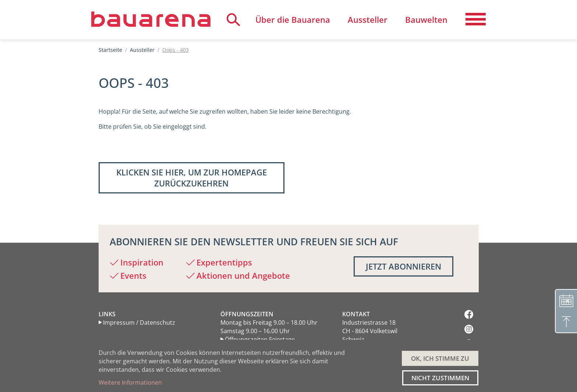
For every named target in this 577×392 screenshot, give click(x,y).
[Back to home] (151, 19)
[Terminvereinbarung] (566, 300)
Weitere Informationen (130, 382)
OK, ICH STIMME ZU (440, 358)
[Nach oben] (566, 322)
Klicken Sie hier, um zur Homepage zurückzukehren (192, 178)
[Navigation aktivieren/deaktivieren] (476, 19)
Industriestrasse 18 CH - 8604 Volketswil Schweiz (370, 331)
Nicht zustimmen (440, 378)
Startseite (110, 50)
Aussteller (142, 50)
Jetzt (403, 266)
